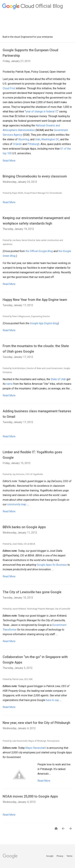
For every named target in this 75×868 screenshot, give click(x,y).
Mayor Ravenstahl (36, 748)
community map (17, 504)
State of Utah (58, 379)
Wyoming (24, 139)
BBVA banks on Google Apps (24, 527)
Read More (9, 161)
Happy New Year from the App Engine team (35, 300)
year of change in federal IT (41, 112)
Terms (69, 856)
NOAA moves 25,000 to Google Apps (30, 796)
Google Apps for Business (52, 565)
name (9, 384)
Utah (38, 139)
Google (50, 856)
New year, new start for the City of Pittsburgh (36, 723)
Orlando (17, 144)
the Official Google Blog (39, 251)
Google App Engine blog (44, 323)
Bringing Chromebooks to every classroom (35, 176)
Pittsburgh (33, 144)
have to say (52, 700)
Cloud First (9, 88)
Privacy (60, 856)
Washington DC (50, 139)
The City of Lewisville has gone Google (32, 592)
